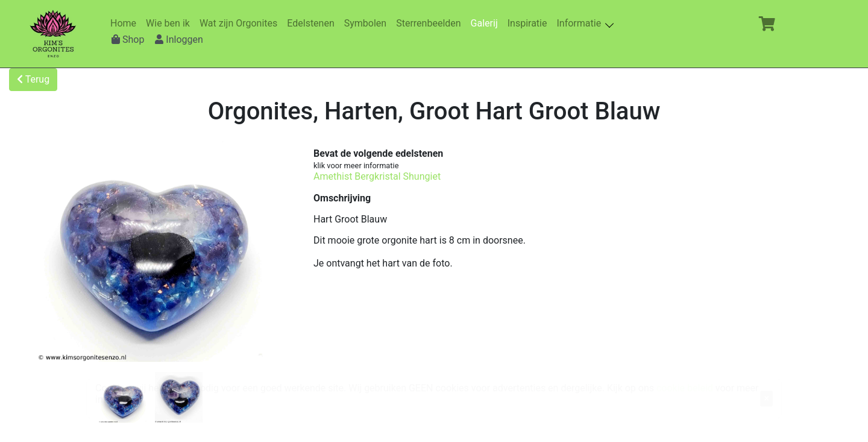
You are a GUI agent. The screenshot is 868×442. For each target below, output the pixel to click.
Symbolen (368, 23)
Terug (33, 79)
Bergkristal (377, 176)
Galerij (487, 23)
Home (126, 23)
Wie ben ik (170, 23)
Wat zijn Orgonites (241, 23)
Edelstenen (313, 23)
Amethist (333, 176)
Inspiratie (530, 23)
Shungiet (422, 176)
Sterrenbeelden (431, 23)
